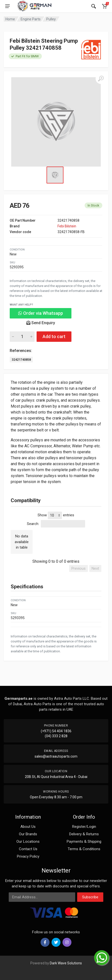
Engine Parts (31, 19)
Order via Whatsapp (41, 313)
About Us (28, 827)
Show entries (56, 515)
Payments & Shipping (84, 841)
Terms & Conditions (84, 849)
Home (10, 19)
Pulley (51, 19)
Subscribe (90, 897)
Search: (56, 524)
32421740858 (21, 360)
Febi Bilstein (67, 226)
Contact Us (28, 849)
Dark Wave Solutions (66, 963)
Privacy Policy (28, 856)
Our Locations (28, 841)
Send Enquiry (41, 323)
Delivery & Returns (84, 834)
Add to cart (54, 336)
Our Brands (28, 834)
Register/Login (84, 827)
